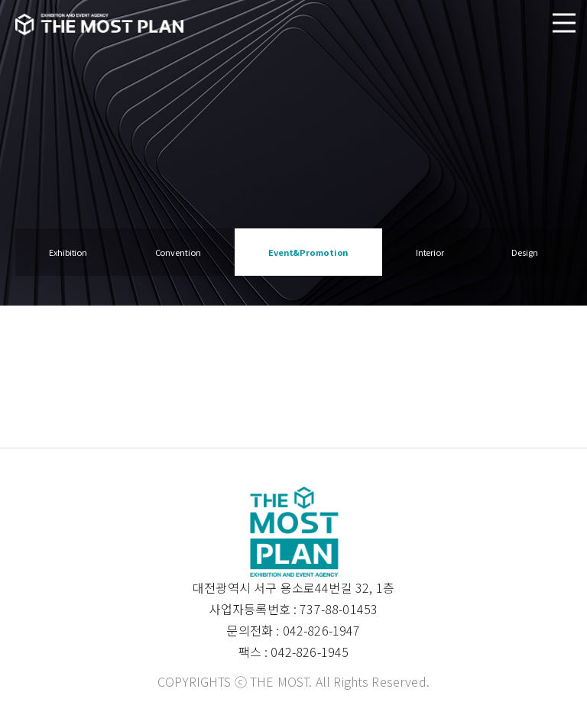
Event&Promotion (308, 252)
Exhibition (68, 252)
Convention (178, 252)
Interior (430, 252)
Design (524, 252)
